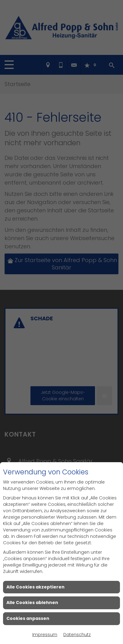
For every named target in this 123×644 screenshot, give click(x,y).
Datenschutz (77, 635)
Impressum (45, 635)
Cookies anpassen (28, 618)
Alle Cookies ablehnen (32, 603)
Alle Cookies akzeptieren (35, 587)
